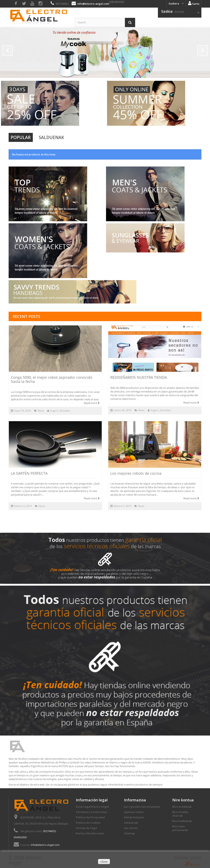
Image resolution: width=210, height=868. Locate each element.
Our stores (131, 828)
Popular (21, 137)
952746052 (62, 4)
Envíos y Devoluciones (90, 833)
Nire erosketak (182, 807)
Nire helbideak (182, 821)
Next (203, 51)
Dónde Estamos (134, 817)
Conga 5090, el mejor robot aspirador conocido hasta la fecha (52, 379)
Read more (92, 403)
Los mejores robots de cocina (136, 473)
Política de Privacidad (90, 817)
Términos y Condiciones (91, 812)
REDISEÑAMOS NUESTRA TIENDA (139, 377)
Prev (7, 51)
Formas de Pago (86, 828)
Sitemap (130, 833)
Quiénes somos (134, 812)
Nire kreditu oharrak (180, 814)
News (41, 411)
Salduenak (51, 137)
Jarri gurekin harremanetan (142, 807)
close (104, 862)
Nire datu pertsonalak (180, 828)
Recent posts (26, 316)
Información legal (92, 800)
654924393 (118, 2)
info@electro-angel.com (93, 4)
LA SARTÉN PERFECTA (29, 473)
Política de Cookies (88, 823)
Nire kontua (183, 800)
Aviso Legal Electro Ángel (92, 807)
